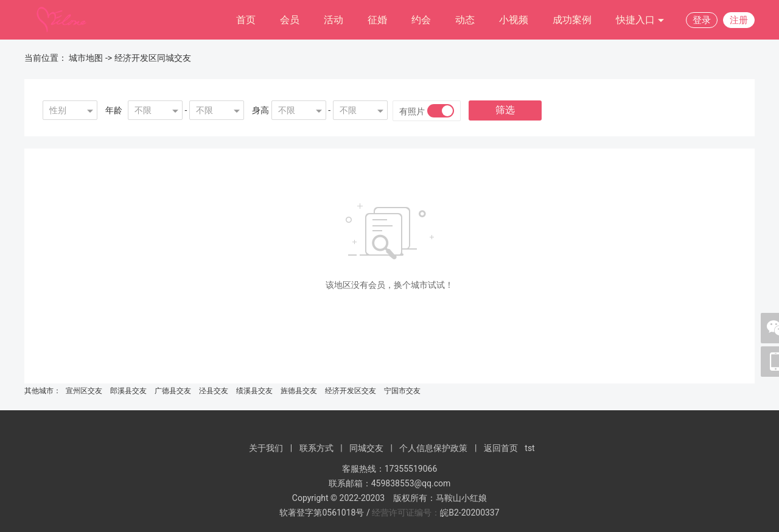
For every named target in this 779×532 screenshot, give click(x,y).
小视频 (514, 20)
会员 (290, 20)
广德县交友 (173, 391)
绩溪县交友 (254, 391)
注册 (739, 20)
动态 (465, 20)
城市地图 (86, 58)
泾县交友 (214, 391)
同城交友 (366, 448)
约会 (421, 20)
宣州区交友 (84, 391)
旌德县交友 (299, 391)
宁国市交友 (402, 391)
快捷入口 (640, 20)
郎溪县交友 (128, 391)
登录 (702, 20)
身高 (260, 110)
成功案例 (572, 20)
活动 (334, 20)
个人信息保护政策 (433, 448)
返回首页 (501, 448)
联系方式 (316, 448)
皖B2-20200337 (470, 513)
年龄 (114, 110)
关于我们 (266, 448)
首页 (246, 20)
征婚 (377, 20)
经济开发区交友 (351, 391)
